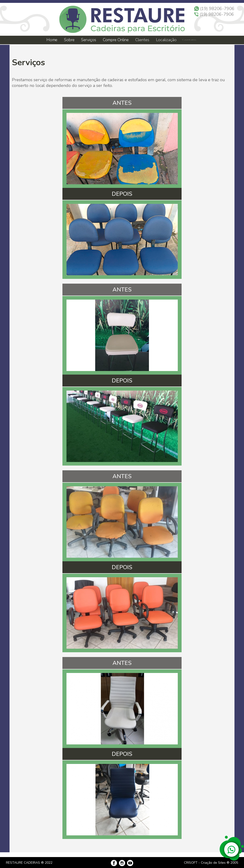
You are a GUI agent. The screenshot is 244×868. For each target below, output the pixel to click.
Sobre (69, 40)
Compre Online (116, 40)
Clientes (142, 40)
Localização (165, 40)
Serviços (89, 40)
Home (52, 40)
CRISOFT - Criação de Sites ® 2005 (211, 863)
